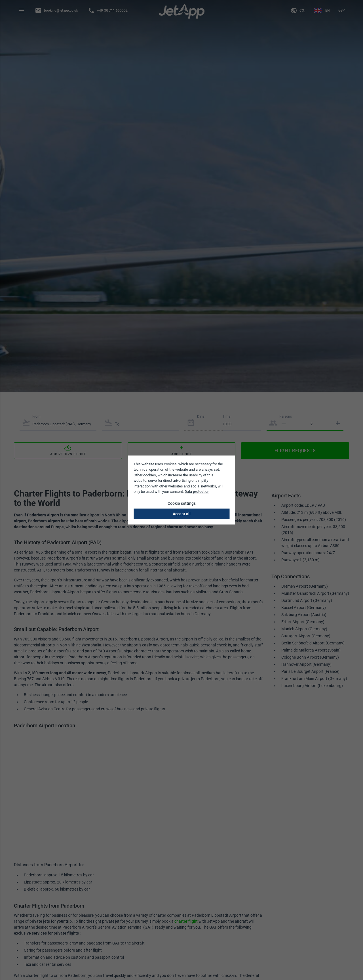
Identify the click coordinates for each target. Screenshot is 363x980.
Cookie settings (182, 503)
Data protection (197, 492)
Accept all (182, 514)
